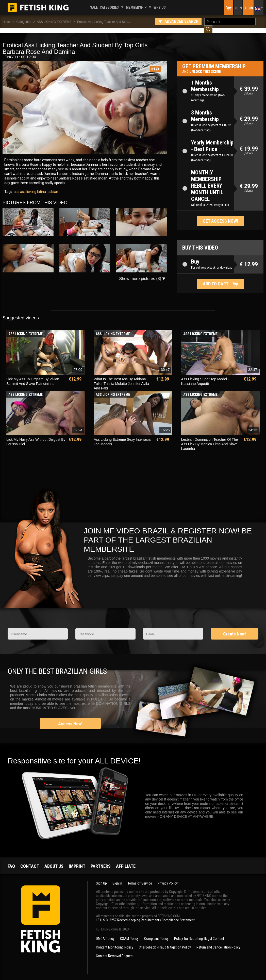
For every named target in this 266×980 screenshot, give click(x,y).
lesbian (52, 187)
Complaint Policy (156, 934)
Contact (30, 861)
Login (248, 8)
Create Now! (235, 629)
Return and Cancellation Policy (218, 942)
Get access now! (220, 216)
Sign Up (101, 878)
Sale (94, 7)
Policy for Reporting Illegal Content (199, 934)
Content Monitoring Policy (115, 942)
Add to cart (216, 279)
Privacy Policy (168, 878)
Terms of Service (140, 878)
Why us (160, 7)
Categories (109, 7)
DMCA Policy (105, 934)
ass (16, 187)
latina (41, 187)
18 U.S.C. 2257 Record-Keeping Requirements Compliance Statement (145, 915)
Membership (136, 7)
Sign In (117, 878)
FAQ (11, 861)
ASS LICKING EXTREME (54, 22)
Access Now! (70, 719)
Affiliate (126, 861)
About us (54, 861)
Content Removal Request (115, 951)
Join (238, 8)
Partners (101, 861)
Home (7, 22)
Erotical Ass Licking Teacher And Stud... (104, 22)
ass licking (28, 187)
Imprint (77, 861)
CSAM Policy (129, 934)
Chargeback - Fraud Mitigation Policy (165, 942)
